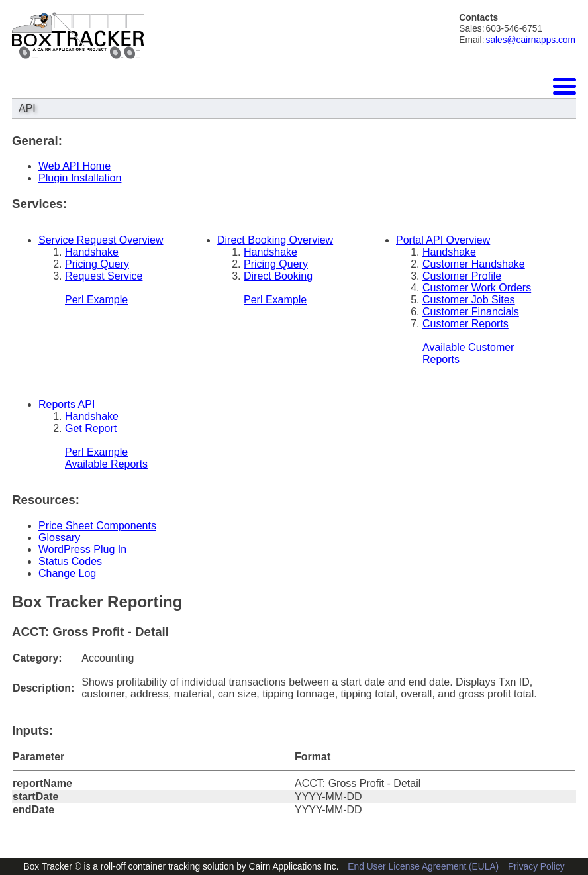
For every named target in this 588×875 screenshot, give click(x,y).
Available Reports (106, 464)
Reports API (67, 404)
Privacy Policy (536, 867)
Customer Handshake (474, 264)
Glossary (59, 538)
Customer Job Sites (469, 300)
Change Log (67, 573)
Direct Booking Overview (275, 240)
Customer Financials (471, 312)
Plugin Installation (80, 178)
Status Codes (70, 561)
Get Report (91, 428)
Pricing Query (97, 264)
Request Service (104, 276)
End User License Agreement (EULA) (423, 867)
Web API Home (74, 166)
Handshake (92, 252)
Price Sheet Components (97, 526)
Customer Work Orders (477, 288)
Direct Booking (278, 276)
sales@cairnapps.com (531, 40)
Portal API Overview (443, 240)
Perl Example (96, 300)
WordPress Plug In (82, 549)
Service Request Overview (101, 240)
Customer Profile (462, 276)
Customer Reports (465, 324)
